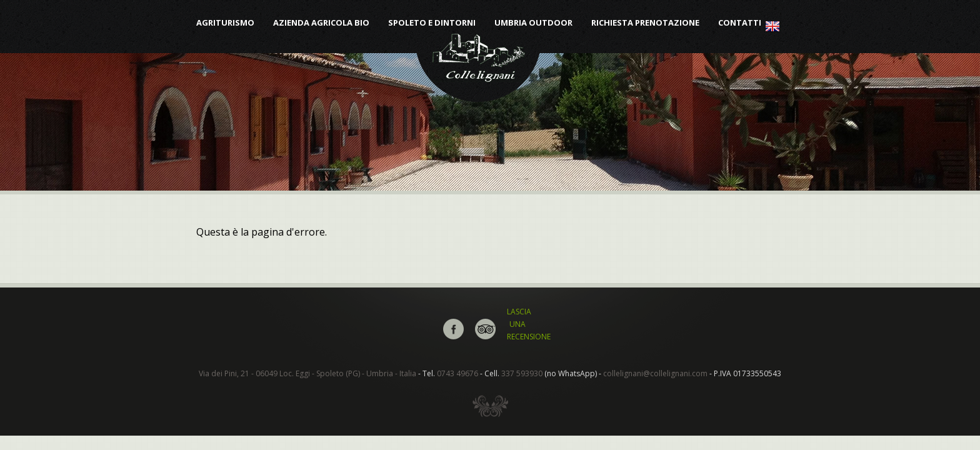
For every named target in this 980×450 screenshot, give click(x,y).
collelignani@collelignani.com (655, 373)
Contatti (740, 23)
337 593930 (522, 373)
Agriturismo (225, 23)
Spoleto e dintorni (432, 23)
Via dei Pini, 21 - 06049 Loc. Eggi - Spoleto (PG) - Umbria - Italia (307, 373)
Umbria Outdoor (533, 23)
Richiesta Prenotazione (645, 23)
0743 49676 (457, 373)
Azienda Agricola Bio (321, 23)
